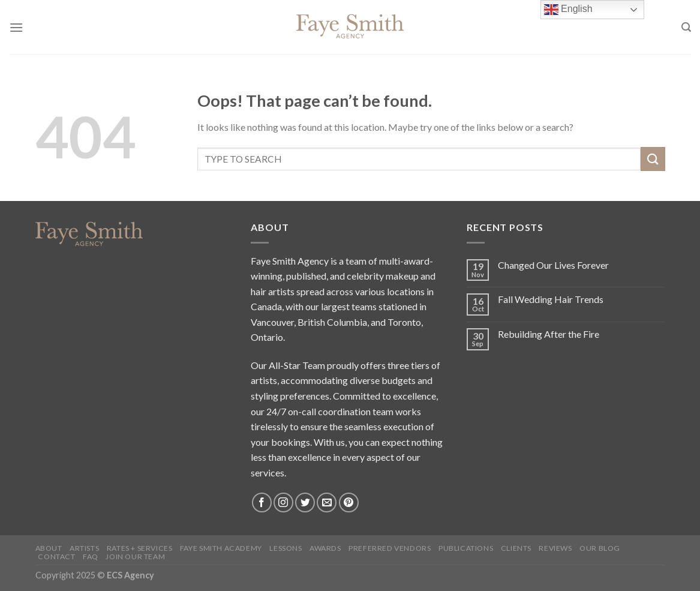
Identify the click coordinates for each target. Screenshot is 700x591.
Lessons (286, 548)
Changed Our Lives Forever (553, 265)
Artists (84, 548)
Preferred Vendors (390, 548)
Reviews (555, 548)
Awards (325, 548)
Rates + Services (140, 548)
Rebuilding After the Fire (549, 334)
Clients (516, 548)
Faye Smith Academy (221, 548)
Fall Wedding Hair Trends (551, 299)
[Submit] (653, 159)
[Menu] (16, 27)
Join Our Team (135, 556)
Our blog (600, 548)
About (49, 548)
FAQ (91, 556)
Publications (466, 548)
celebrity (365, 276)
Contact (56, 556)
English (568, 10)
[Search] (686, 27)
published (306, 276)
